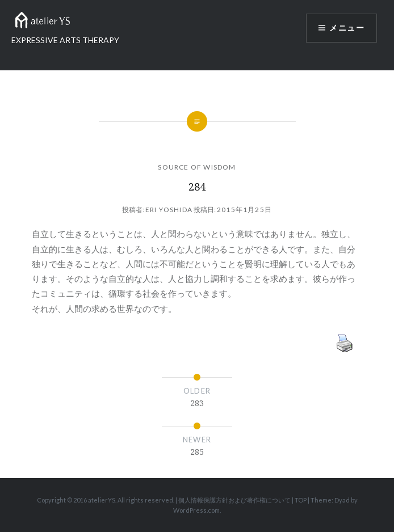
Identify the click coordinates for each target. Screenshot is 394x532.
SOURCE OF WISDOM (197, 167)
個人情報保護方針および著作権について (234, 500)
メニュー (347, 28)
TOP (301, 500)
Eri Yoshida (169, 210)
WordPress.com (196, 510)
